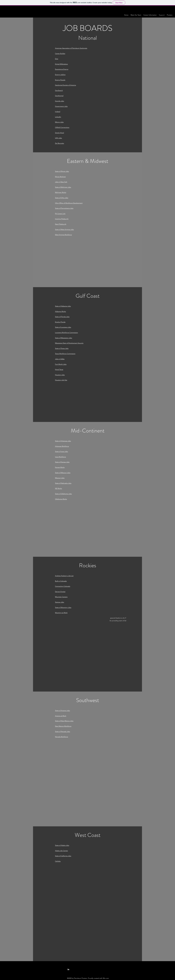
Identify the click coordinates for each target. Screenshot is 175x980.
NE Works (58, 488)
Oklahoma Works (61, 499)
